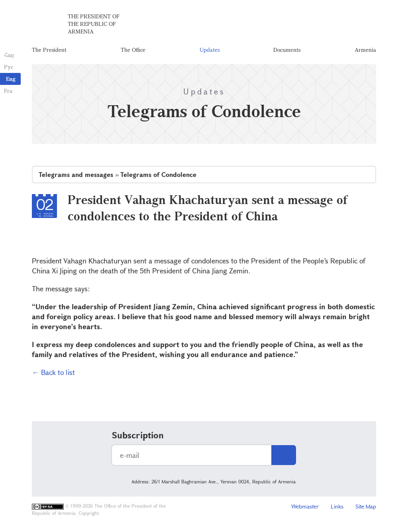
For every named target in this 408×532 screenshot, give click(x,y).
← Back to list (53, 372)
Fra (8, 91)
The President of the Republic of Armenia (94, 24)
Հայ (9, 55)
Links (337, 506)
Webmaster (305, 506)
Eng (11, 79)
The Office (133, 50)
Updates (210, 50)
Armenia (365, 50)
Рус (9, 67)
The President (49, 50)
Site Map (366, 506)
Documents (287, 50)
